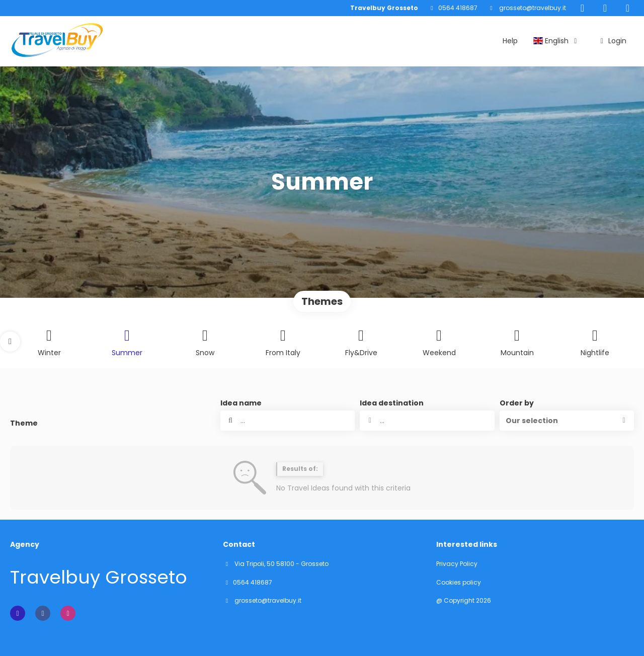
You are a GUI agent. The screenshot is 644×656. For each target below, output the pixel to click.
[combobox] (427, 421)
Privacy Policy (457, 564)
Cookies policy (459, 583)
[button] (10, 342)
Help (510, 41)
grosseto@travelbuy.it (532, 8)
